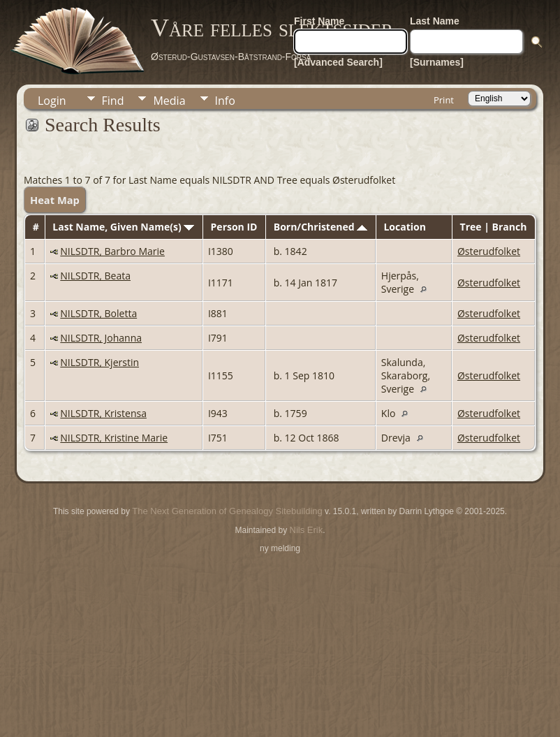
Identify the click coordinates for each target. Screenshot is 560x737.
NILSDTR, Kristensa (103, 413)
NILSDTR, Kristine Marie (114, 438)
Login (52, 101)
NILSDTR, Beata (95, 276)
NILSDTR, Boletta (98, 313)
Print (444, 100)
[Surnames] (437, 62)
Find (113, 101)
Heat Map (55, 200)
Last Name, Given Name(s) (123, 227)
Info (225, 101)
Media (169, 101)
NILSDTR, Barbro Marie (112, 251)
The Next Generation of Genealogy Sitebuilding (227, 511)
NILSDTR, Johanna (101, 338)
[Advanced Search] (338, 62)
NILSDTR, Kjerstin (100, 362)
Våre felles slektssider (272, 28)
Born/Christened (320, 227)
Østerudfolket (489, 251)
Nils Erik (307, 530)
